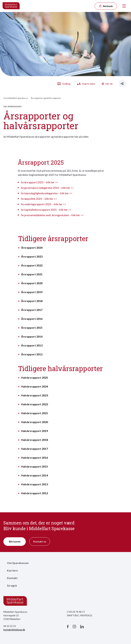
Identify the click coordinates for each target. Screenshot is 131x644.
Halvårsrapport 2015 (35, 466)
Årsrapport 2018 (32, 301)
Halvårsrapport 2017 (35, 449)
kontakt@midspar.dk (14, 630)
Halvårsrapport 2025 (35, 378)
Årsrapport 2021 (32, 274)
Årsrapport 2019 (32, 292)
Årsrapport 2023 (32, 257)
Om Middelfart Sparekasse (16, 98)
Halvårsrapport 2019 (35, 431)
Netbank (106, 6)
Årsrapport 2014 (32, 337)
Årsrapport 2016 (32, 319)
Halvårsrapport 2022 (35, 404)
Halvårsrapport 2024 (35, 386)
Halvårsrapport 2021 (35, 413)
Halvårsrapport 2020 (35, 422)
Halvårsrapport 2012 (35, 493)
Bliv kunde (15, 541)
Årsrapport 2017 (32, 310)
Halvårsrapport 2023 (35, 395)
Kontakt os (40, 541)
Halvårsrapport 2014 (35, 475)
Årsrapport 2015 (32, 328)
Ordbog (64, 84)
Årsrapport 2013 (32, 345)
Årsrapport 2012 (32, 354)
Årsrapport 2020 (32, 283)
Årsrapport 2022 (32, 265)
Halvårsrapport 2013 (35, 484)
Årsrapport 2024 (32, 248)
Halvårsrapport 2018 (35, 440)
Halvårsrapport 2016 (35, 458)
